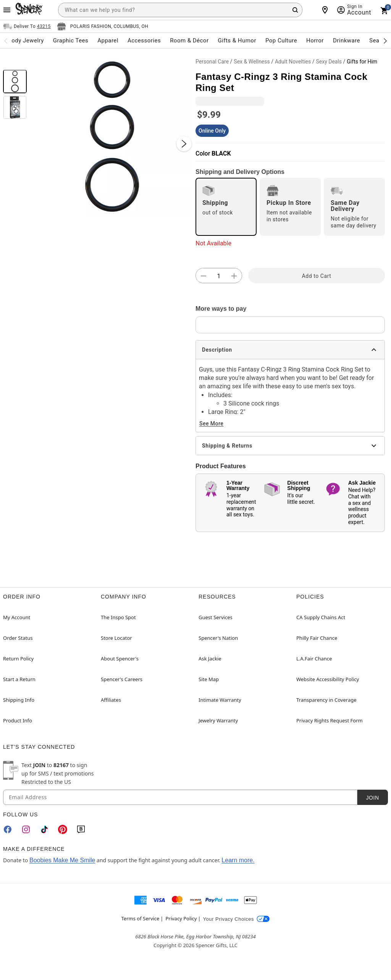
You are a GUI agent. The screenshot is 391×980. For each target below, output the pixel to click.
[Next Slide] (184, 144)
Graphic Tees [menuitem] (71, 41)
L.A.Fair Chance (314, 659)
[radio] (226, 207)
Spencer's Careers (122, 679)
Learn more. (238, 860)
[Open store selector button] (103, 26)
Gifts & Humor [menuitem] (237, 41)
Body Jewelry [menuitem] (26, 41)
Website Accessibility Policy (328, 679)
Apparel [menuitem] (108, 41)
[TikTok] (44, 829)
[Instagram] (26, 829)
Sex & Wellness (252, 62)
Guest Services (216, 617)
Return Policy (18, 659)
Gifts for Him (362, 62)
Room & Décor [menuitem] (189, 41)
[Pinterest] (63, 829)
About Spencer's (120, 659)
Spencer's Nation (218, 638)
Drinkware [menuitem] (347, 41)
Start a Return (19, 679)
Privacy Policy (181, 918)
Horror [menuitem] (315, 41)
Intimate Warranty (220, 700)
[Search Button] (295, 10)
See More (211, 423)
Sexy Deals (329, 62)
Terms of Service (141, 918)
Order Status (18, 638)
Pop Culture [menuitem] (281, 41)
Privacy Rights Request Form (330, 720)
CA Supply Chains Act (321, 617)
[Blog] (81, 829)
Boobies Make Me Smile (62, 860)
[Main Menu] (7, 10)
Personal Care (212, 62)
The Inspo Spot (118, 617)
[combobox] (180, 10)
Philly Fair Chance (317, 638)
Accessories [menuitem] (144, 41)
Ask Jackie (210, 659)
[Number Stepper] (219, 276)
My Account (17, 617)
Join (372, 798)
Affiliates (111, 700)
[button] (111, 136)
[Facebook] (8, 829)
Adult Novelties (293, 62)
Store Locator (116, 638)
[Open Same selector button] (27, 26)
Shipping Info (19, 700)
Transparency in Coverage (326, 700)
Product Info (18, 720)
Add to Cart (317, 276)
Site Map (209, 679)
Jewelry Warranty (218, 720)
